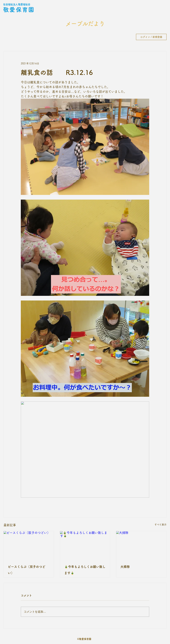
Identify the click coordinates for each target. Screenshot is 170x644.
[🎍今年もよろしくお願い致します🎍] (85, 545)
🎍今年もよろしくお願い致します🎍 (85, 570)
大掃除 (125, 567)
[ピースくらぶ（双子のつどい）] (29, 545)
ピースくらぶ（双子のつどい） (27, 570)
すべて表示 (160, 525)
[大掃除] (141, 545)
